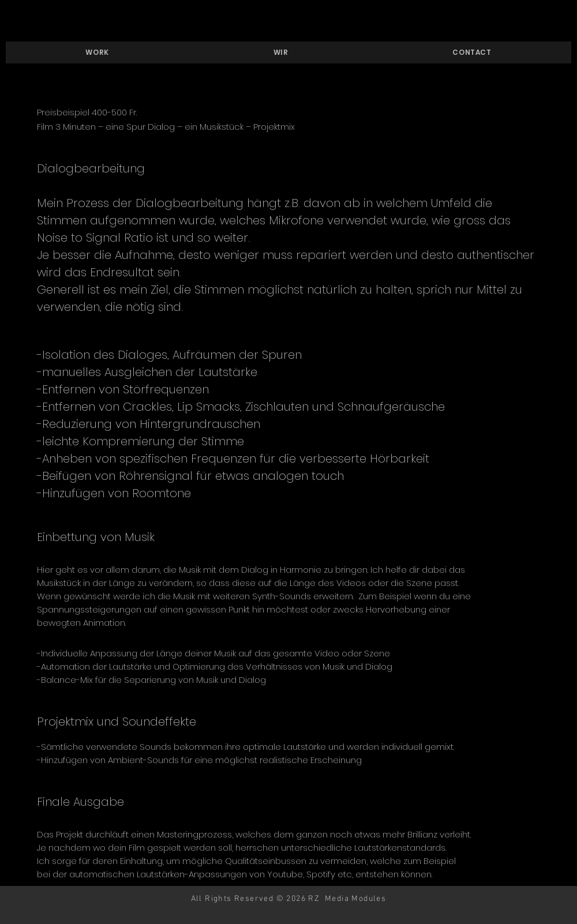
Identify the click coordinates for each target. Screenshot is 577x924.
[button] (97, 52)
